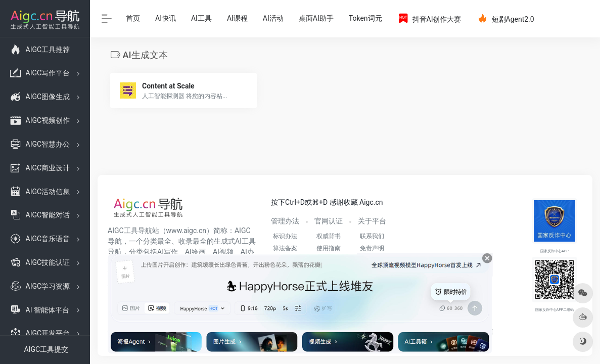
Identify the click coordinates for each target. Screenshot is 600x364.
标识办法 (285, 236)
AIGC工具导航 (130, 231)
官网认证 (329, 221)
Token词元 (365, 18)
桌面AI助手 (316, 18)
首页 (133, 18)
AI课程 (237, 18)
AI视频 (223, 252)
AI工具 (201, 18)
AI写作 (168, 252)
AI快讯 (166, 18)
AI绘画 (195, 252)
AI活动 (273, 18)
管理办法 (285, 221)
